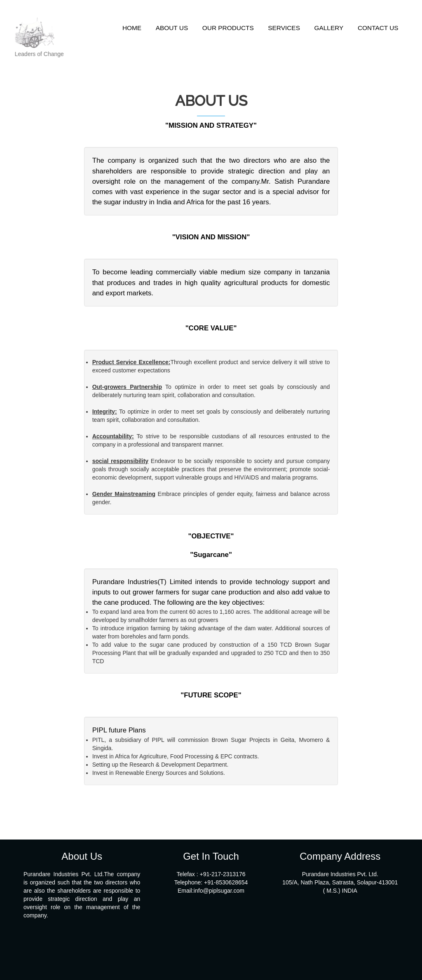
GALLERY (329, 28)
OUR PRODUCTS (228, 28)
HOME (132, 28)
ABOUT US (172, 28)
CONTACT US (378, 28)
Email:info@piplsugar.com (211, 891)
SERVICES (284, 28)
